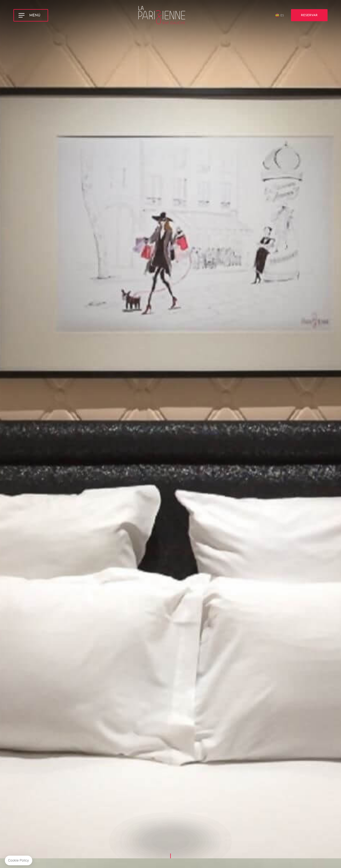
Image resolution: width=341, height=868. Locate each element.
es (282, 14)
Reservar (309, 14)
